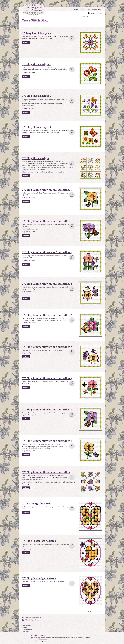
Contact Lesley (97, 9)
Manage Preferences (44, 641)
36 (96, 612)
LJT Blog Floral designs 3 (37, 64)
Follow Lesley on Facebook (33, 620)
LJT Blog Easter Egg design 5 (39, 541)
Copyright (24, 628)
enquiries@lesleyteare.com (33, 617)
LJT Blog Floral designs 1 (36, 127)
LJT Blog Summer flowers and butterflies (46, 472)
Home (76, 9)
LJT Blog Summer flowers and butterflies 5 (47, 315)
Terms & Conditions (27, 630)
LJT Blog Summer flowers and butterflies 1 (47, 441)
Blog (88, 9)
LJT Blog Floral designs (36, 158)
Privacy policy (25, 631)
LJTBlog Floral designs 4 (36, 33)
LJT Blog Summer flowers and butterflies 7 (47, 252)
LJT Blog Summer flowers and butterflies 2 (47, 410)
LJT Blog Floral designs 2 (37, 96)
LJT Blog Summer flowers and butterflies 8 (47, 221)
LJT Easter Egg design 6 (36, 504)
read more (26, 42)
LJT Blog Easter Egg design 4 (39, 578)
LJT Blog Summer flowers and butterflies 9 (47, 190)
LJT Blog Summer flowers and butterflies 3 (47, 378)
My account (99, 13)
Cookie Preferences (27, 626)
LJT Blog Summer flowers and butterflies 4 (47, 347)
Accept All (34, 641)
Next (99, 612)
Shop (83, 9)
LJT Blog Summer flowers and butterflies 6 (47, 284)
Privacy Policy (43, 639)
